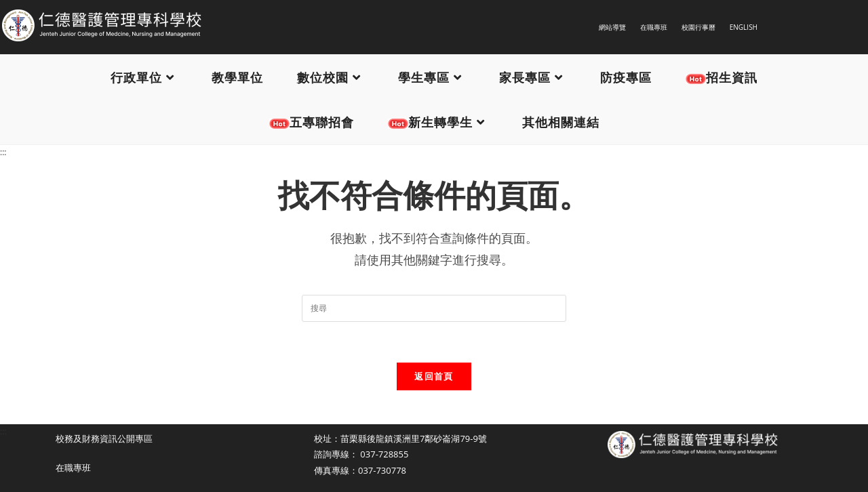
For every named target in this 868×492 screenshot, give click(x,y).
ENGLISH (744, 27)
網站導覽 (612, 27)
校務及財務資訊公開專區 (104, 438)
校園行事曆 (698, 27)
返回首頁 (434, 376)
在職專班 (654, 27)
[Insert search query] (434, 308)
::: (3, 152)
